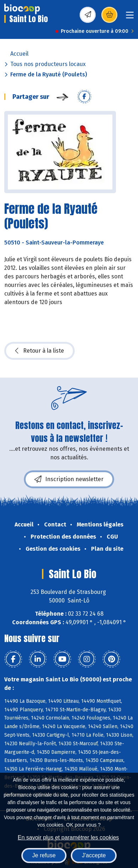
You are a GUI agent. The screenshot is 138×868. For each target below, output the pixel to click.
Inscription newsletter (69, 479)
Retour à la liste (39, 351)
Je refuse (44, 855)
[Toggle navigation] (130, 17)
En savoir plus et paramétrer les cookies (68, 837)
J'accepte (94, 855)
